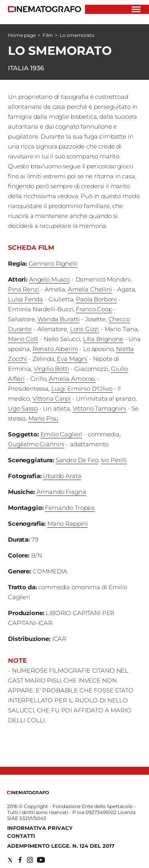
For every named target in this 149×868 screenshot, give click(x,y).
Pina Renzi (24, 289)
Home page (22, 35)
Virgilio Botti (51, 369)
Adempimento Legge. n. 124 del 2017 (61, 846)
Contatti (21, 836)
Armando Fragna (61, 492)
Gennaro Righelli (53, 263)
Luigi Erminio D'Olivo (82, 389)
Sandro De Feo (77, 460)
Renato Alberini (55, 349)
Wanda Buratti (58, 319)
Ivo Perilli (114, 460)
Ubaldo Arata (62, 476)
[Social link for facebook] (20, 860)
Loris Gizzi (84, 329)
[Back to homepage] (28, 792)
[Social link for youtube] (41, 860)
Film (48, 35)
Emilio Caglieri (62, 434)
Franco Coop (94, 309)
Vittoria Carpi (52, 398)
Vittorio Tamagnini (100, 408)
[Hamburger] (136, 9)
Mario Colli (23, 339)
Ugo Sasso (23, 408)
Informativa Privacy (40, 828)
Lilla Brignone (103, 339)
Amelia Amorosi (72, 379)
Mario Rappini (68, 524)
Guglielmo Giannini (36, 444)
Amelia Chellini (90, 289)
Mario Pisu (44, 418)
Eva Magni (72, 359)
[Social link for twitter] (10, 860)
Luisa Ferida (25, 299)
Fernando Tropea (70, 508)
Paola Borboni (96, 299)
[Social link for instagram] (30, 860)
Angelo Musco (49, 279)
